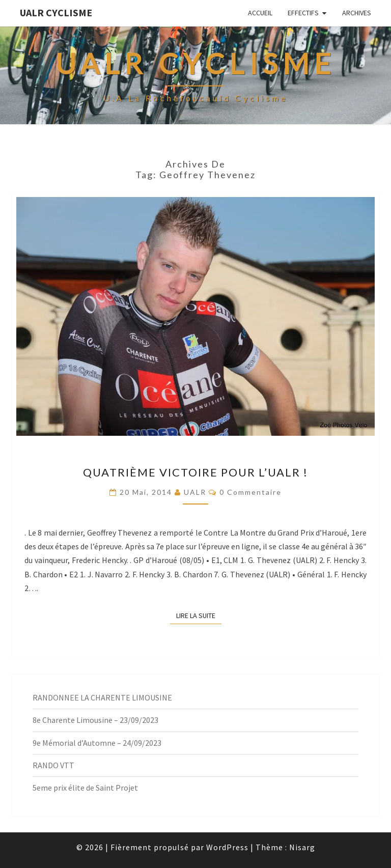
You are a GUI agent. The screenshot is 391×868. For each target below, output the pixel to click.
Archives (357, 13)
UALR (195, 492)
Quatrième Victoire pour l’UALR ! (195, 472)
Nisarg (302, 847)
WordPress (227, 847)
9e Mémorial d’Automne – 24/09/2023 (97, 743)
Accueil (260, 13)
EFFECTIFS (303, 13)
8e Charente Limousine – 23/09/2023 (95, 720)
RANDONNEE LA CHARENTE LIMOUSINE (102, 697)
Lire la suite (199, 615)
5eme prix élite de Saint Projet (85, 788)
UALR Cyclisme (56, 12)
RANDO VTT (53, 765)
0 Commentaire (250, 492)
